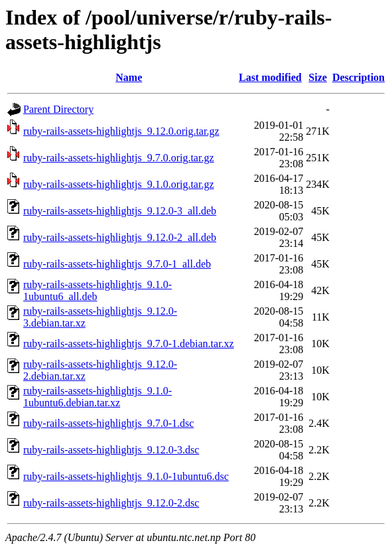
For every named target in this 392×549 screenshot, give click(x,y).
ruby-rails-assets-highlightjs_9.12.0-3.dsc (111, 450)
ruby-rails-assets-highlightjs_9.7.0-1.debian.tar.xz (129, 344)
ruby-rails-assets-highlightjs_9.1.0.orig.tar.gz (119, 184)
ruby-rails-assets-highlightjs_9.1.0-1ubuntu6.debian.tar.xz (98, 397)
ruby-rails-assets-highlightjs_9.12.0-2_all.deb (120, 237)
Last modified (270, 77)
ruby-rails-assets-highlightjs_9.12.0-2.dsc (111, 503)
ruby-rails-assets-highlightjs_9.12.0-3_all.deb (120, 211)
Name (129, 77)
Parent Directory (58, 109)
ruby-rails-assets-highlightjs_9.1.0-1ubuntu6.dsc (126, 476)
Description (359, 77)
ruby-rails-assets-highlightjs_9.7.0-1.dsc (108, 423)
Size (318, 77)
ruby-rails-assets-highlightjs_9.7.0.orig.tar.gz (119, 158)
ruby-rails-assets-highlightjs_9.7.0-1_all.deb (117, 264)
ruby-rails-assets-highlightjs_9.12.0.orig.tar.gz (121, 131)
